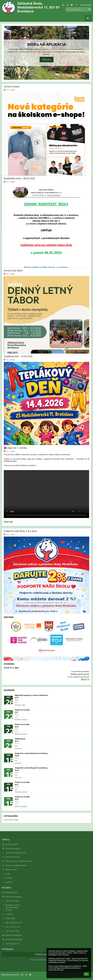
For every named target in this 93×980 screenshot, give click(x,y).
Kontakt (9, 878)
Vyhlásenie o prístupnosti (16, 853)
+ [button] (63, 5)
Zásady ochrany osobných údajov (19, 861)
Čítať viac (8, 522)
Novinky (9, 882)
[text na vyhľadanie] (78, 9)
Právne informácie (13, 857)
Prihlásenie (86, 5)
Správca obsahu (12, 844)
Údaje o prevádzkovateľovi (16, 865)
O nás (8, 874)
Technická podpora (13, 849)
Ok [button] (86, 974)
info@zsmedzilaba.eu (14, 897)
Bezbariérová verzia (11, 975)
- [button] (68, 5)
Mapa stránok (11, 870)
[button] (77, 5)
